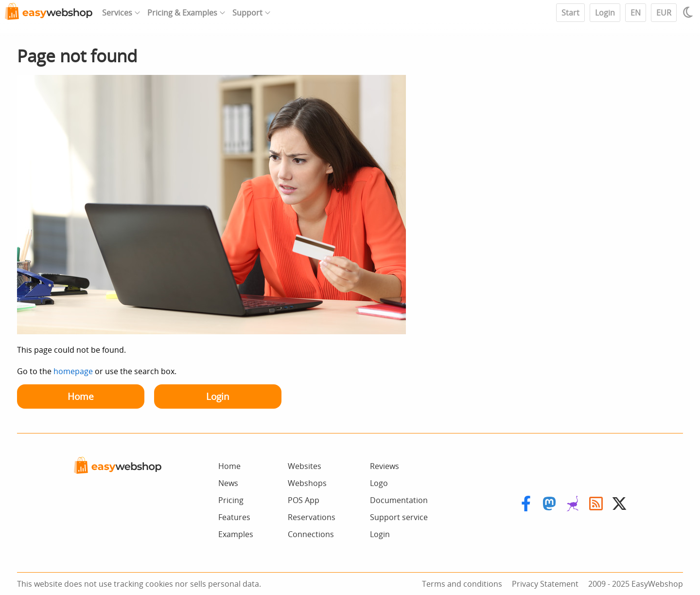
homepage (73, 371)
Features (234, 517)
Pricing (231, 500)
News (228, 483)
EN (636, 13)
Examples (236, 534)
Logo (379, 483)
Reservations (312, 517)
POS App (304, 500)
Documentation (399, 500)
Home (81, 396)
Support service (399, 517)
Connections (311, 534)
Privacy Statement (545, 584)
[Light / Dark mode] (689, 12)
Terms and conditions (462, 584)
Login (605, 13)
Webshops (307, 483)
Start (570, 13)
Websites (305, 466)
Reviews (385, 466)
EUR (664, 13)
